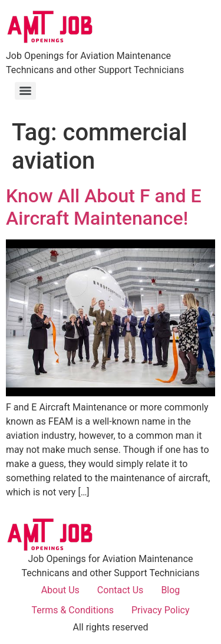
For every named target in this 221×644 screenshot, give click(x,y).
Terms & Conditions (73, 610)
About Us (60, 590)
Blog (170, 590)
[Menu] (25, 91)
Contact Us (121, 590)
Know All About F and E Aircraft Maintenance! (104, 207)
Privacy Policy (161, 610)
